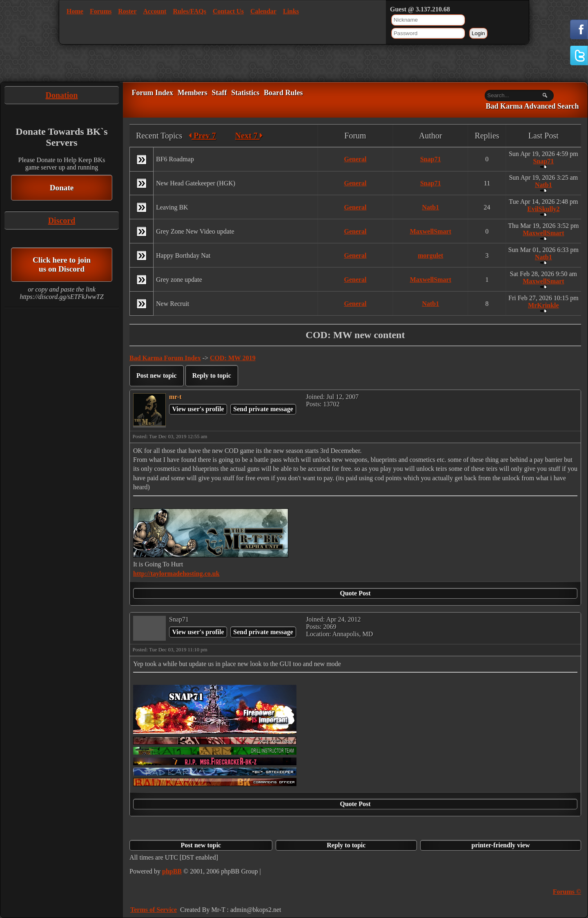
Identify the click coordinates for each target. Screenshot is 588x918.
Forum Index (152, 93)
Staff (219, 93)
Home (75, 11)
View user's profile (198, 409)
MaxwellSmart (431, 231)
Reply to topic (212, 375)
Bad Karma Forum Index (165, 358)
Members (193, 93)
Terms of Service (154, 910)
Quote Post (355, 593)
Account (155, 11)
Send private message (263, 409)
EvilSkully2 (543, 209)
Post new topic (157, 375)
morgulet (430, 255)
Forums (101, 11)
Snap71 (431, 159)
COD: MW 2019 (233, 358)
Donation (62, 95)
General (355, 159)
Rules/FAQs (189, 11)
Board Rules (283, 93)
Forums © (567, 892)
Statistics (245, 93)
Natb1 (543, 185)
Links (291, 11)
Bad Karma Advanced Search (532, 107)
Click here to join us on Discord (62, 264)
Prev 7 (202, 136)
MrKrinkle (543, 305)
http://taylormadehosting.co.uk (176, 574)
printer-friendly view (501, 845)
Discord (62, 221)
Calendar (263, 11)
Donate (62, 188)
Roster (127, 11)
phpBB (172, 871)
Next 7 (249, 136)
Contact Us (228, 11)
